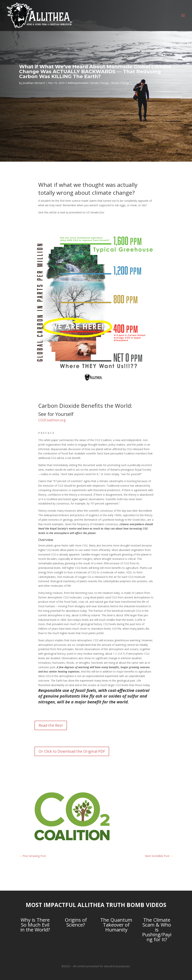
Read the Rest (51, 725)
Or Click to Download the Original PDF (72, 751)
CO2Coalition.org (52, 420)
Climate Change (120, 83)
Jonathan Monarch (34, 83)
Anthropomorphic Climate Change (88, 83)
